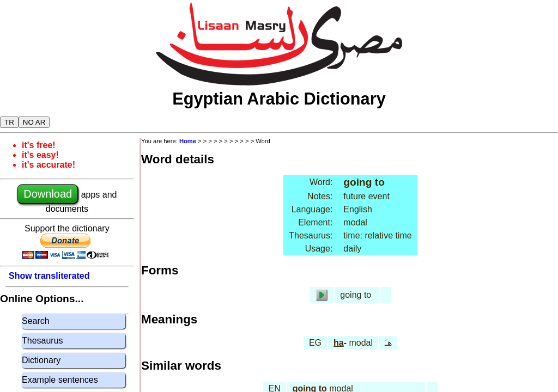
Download (48, 194)
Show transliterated (49, 276)
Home (188, 141)
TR (9, 122)
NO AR (34, 122)
